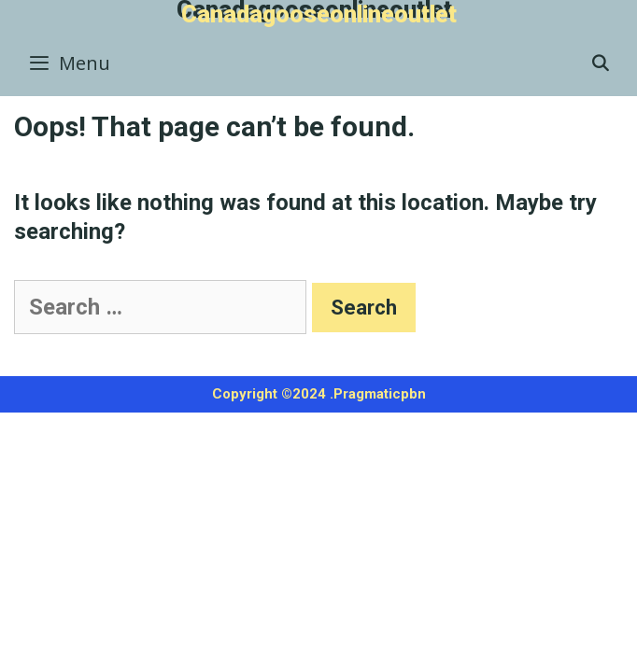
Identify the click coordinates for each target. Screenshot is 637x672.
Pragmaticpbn (380, 394)
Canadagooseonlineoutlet (319, 14)
